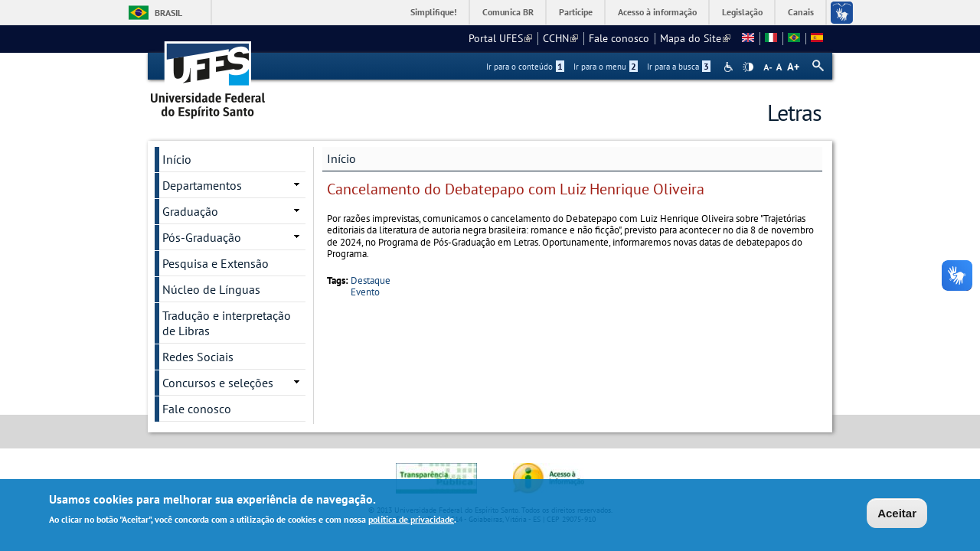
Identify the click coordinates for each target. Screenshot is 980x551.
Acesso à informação (657, 12)
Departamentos (202, 185)
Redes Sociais (198, 357)
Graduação (190, 211)
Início (341, 158)
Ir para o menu (606, 67)
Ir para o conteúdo (525, 67)
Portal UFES (500, 38)
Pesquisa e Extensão (216, 263)
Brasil (168, 13)
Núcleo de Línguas (211, 289)
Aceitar (897, 515)
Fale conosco (619, 38)
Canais (801, 12)
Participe (576, 12)
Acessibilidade (730, 67)
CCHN (560, 38)
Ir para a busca (679, 67)
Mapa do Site (695, 38)
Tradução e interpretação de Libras (227, 323)
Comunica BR (508, 12)
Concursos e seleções (218, 383)
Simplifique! (434, 12)
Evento (365, 292)
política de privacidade (411, 521)
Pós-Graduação (202, 237)
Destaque (371, 280)
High (748, 67)
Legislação (742, 12)
